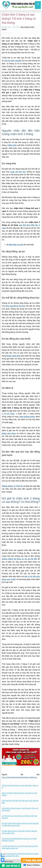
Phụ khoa (16, 27)
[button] (38, 5)
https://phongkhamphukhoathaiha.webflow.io (20, 777)
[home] (18, 5)
